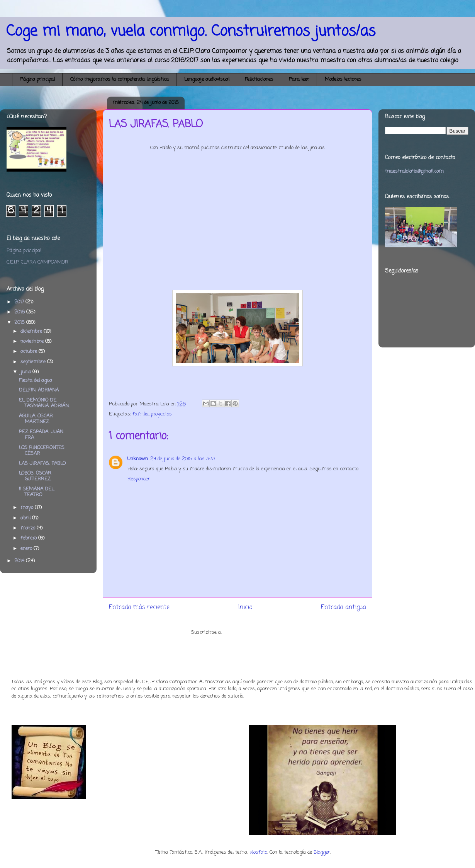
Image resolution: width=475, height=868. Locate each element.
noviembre (33, 341)
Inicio (245, 608)
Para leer (299, 79)
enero (27, 549)
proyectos (161, 414)
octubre (30, 351)
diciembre (32, 331)
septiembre (34, 362)
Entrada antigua (344, 608)
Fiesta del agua (36, 380)
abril (26, 518)
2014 (20, 561)
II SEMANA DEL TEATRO (36, 492)
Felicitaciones (259, 79)
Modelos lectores (343, 79)
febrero (29, 538)
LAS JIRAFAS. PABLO (42, 464)
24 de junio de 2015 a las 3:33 (183, 459)
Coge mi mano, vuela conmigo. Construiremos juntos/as (191, 31)
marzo (29, 528)
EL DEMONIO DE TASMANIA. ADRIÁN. (44, 403)
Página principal (37, 79)
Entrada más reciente (139, 608)
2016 (20, 312)
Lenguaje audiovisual (207, 79)
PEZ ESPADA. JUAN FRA (41, 435)
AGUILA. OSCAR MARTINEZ (36, 419)
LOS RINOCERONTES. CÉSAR (42, 451)
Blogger (322, 852)
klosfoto (258, 852)
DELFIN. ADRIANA (39, 390)
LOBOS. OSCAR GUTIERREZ (35, 476)
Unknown (138, 459)
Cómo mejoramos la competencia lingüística (120, 79)
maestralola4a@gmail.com (414, 171)
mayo (28, 508)
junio (26, 372)
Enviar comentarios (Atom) (254, 632)
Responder (139, 479)
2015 (20, 323)
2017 (20, 302)
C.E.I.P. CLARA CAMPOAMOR (37, 262)
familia (141, 414)
